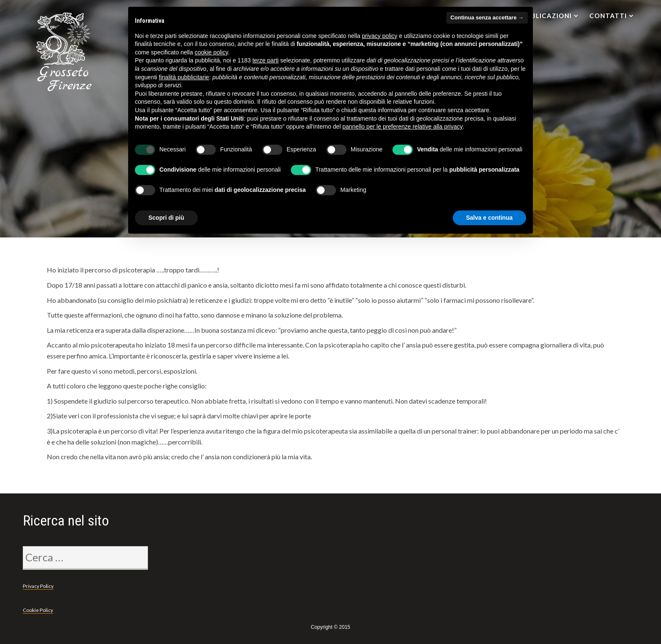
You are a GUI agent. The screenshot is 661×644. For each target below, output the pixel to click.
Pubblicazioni (544, 16)
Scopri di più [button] (166, 218)
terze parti (266, 60)
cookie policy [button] (211, 52)
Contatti (608, 16)
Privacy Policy (38, 586)
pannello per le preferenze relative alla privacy (403, 127)
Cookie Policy (38, 610)
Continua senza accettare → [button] (487, 18)
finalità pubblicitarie (184, 77)
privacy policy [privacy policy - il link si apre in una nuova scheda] (380, 36)
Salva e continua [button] (489, 218)
